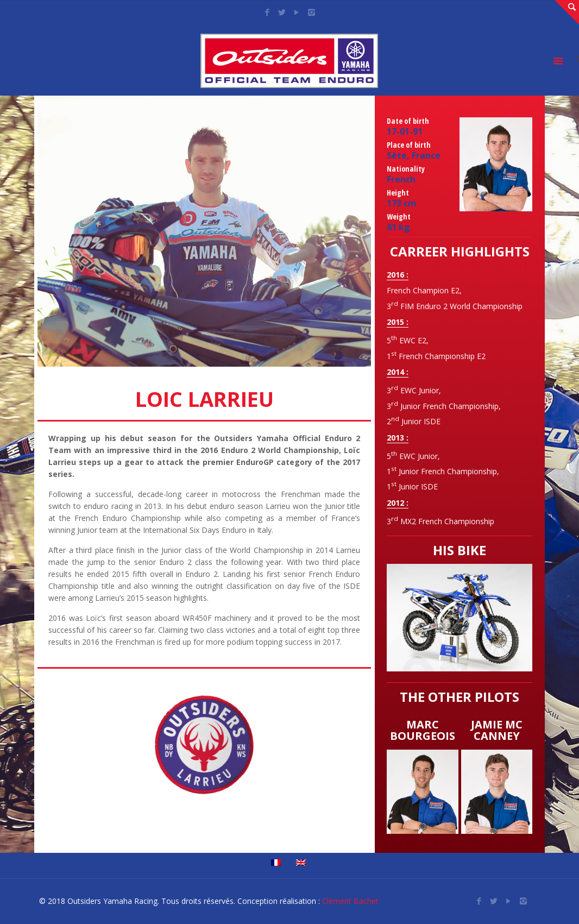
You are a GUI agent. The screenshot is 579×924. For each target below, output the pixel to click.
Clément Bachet (350, 901)
